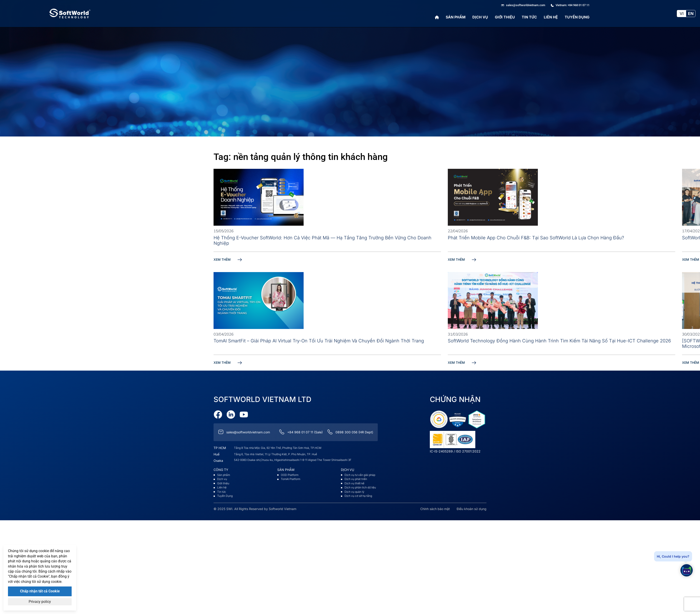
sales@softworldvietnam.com (248, 432)
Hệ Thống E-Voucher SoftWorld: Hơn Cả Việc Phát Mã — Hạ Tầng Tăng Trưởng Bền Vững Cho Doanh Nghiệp (322, 240)
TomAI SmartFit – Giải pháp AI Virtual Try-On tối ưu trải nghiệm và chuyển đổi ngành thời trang (319, 341)
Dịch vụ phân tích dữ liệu (360, 487)
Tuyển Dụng (577, 17)
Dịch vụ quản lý (354, 492)
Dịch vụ (480, 17)
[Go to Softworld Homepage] (70, 14)
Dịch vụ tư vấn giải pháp (360, 475)
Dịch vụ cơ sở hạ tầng (358, 496)
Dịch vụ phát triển (356, 479)
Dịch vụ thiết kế (354, 483)
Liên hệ (551, 17)
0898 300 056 (346, 432)
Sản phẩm (456, 17)
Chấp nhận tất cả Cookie (40, 591)
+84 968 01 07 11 (300, 432)
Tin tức (529, 17)
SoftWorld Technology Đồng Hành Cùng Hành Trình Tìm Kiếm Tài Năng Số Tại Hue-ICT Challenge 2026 (559, 341)
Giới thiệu (505, 17)
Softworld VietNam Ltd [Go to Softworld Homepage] (262, 399)
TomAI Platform (291, 479)
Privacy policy (40, 602)
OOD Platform (290, 475)
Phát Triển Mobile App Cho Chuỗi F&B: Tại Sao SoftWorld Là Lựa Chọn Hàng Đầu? (536, 238)
